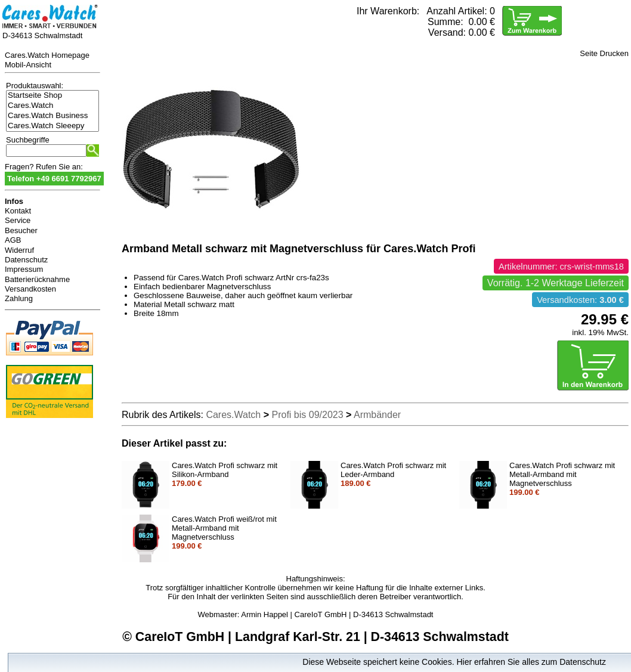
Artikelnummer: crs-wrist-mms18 (561, 267)
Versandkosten (30, 289)
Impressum (24, 269)
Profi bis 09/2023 (308, 415)
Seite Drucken (604, 53)
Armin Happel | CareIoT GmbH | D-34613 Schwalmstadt (337, 614)
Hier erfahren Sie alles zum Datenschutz (531, 662)
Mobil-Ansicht (28, 65)
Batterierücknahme (37, 279)
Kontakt (18, 211)
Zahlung (19, 298)
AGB (13, 240)
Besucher (21, 230)
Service (18, 220)
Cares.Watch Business (52, 116)
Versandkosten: (580, 300)
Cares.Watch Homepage (47, 55)
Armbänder (377, 415)
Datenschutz (26, 260)
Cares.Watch (52, 106)
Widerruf (19, 250)
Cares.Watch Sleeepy (52, 126)
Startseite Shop (52, 96)
